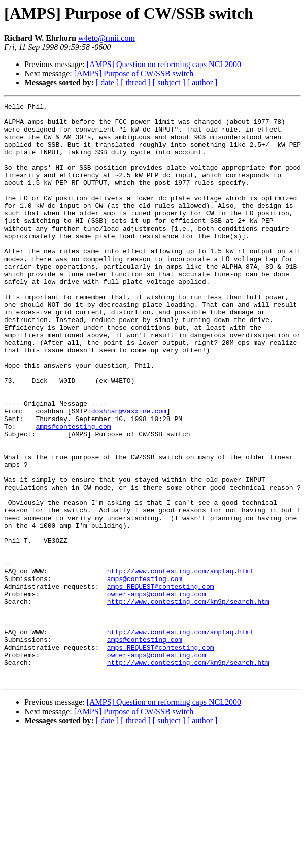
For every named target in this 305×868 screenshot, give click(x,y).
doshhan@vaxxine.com (129, 473)
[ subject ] (169, 83)
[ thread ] (136, 83)
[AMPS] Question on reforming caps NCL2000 (164, 64)
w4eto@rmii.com (107, 38)
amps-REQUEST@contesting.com (161, 684)
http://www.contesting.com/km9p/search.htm (188, 702)
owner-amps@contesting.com (157, 693)
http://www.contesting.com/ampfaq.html (180, 665)
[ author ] (202, 83)
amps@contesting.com (73, 492)
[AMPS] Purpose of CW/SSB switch (134, 73)
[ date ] (107, 83)
